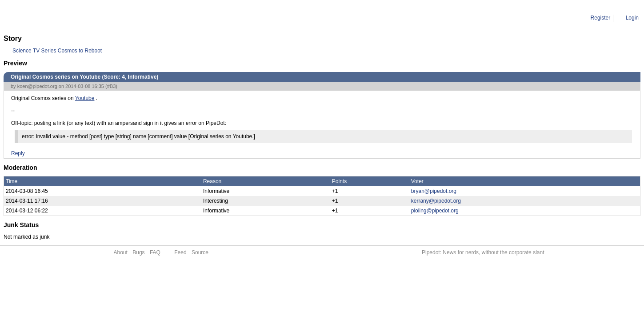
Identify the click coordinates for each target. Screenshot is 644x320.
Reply (18, 153)
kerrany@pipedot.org (436, 201)
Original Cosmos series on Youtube (108, 18)
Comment (49, 18)
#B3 (112, 86)
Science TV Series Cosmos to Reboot (57, 51)
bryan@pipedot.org (434, 191)
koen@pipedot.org (37, 86)
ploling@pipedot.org (435, 211)
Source (200, 252)
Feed (180, 252)
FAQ (155, 252)
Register (601, 18)
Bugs (138, 252)
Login (632, 18)
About (121, 252)
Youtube (85, 98)
